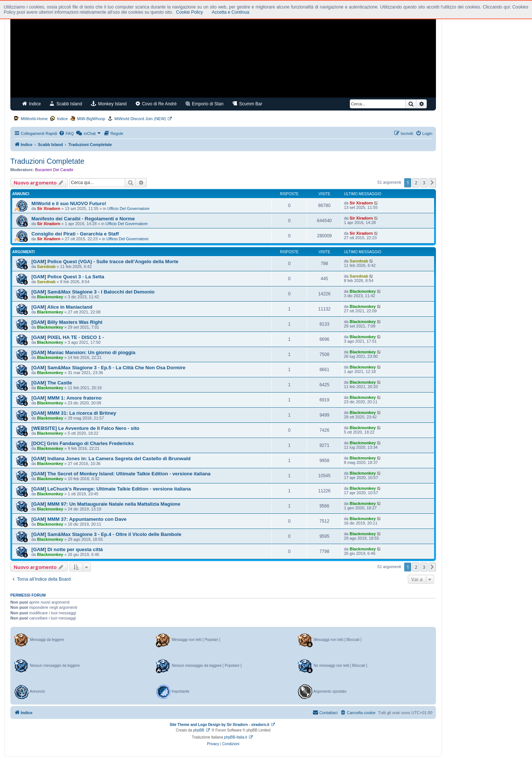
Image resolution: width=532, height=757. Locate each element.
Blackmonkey (50, 297)
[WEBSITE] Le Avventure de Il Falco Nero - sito (85, 428)
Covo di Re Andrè (156, 104)
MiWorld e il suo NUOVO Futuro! (69, 203)
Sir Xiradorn (49, 208)
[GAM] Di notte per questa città (67, 549)
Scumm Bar (247, 104)
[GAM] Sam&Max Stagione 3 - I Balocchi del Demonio (93, 292)
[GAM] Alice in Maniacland (62, 307)
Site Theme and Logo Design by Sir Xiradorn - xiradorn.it (219, 725)
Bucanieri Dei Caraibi (54, 170)
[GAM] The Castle (52, 383)
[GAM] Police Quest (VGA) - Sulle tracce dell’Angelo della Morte (105, 262)
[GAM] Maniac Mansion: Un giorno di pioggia (83, 352)
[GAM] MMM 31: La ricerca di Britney (74, 413)
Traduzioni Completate (47, 161)
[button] (432, 183)
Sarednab (46, 267)
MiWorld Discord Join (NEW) (140, 119)
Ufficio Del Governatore (129, 208)
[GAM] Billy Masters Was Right (67, 322)
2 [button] (416, 183)
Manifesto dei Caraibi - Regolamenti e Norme (83, 219)
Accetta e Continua (230, 12)
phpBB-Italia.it (236, 737)
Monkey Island (109, 104)
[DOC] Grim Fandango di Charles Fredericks (83, 443)
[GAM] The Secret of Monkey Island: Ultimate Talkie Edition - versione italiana (121, 474)
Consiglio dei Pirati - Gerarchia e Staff (75, 234)
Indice (31, 104)
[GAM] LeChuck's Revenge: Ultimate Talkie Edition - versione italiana (111, 489)
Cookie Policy (190, 12)
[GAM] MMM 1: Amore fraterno (66, 398)
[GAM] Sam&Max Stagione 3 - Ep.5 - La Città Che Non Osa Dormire (108, 368)
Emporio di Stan (204, 104)
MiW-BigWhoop (91, 119)
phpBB (199, 730)
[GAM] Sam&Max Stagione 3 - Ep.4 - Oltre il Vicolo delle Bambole (106, 534)
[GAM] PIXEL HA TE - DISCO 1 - (68, 337)
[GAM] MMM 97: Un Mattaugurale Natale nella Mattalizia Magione (106, 504)
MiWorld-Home (34, 119)
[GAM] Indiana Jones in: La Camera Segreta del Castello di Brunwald (111, 459)
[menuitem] (66, 133)
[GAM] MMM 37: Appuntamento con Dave (79, 519)
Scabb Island (66, 104)
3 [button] (424, 183)
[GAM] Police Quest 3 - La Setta (68, 277)
